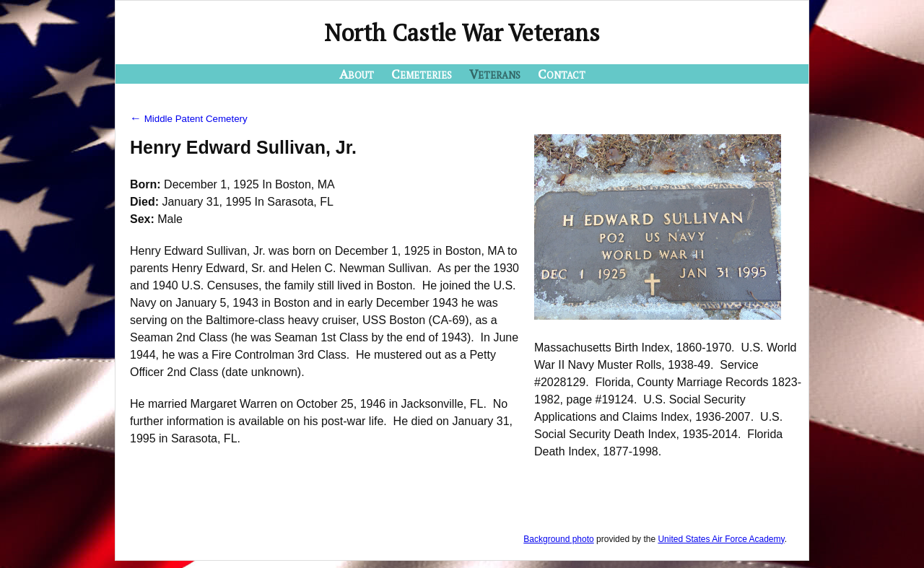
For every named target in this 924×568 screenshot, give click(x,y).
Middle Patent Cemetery (189, 119)
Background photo (558, 539)
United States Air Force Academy (721, 539)
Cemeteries (422, 74)
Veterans (495, 74)
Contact (562, 74)
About (357, 74)
